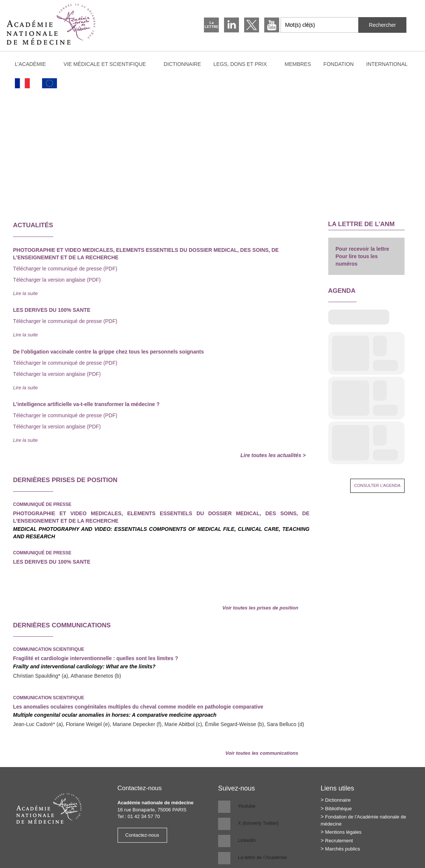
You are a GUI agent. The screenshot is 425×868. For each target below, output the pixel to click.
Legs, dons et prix (244, 64)
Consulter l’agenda (378, 485)
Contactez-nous (142, 835)
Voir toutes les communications (262, 753)
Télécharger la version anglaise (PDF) (57, 280)
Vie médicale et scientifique (108, 64)
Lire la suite (25, 293)
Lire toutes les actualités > (273, 455)
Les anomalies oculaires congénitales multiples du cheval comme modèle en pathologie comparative (138, 707)
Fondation (338, 64)
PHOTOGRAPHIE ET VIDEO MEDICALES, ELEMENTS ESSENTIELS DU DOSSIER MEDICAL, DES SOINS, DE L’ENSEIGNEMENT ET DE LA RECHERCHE (161, 517)
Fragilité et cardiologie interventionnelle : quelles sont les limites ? (95, 658)
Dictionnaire (182, 64)
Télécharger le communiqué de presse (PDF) (65, 269)
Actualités (33, 225)
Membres (298, 64)
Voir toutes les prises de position (261, 608)
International (390, 64)
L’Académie (34, 64)
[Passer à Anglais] (50, 83)
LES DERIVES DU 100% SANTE (52, 562)
